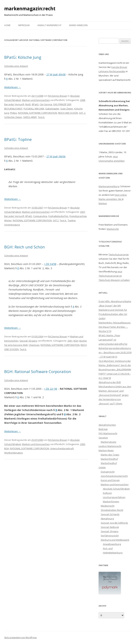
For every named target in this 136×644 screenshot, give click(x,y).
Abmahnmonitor (107, 425)
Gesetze (103, 438)
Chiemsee (34, 345)
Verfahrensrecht (110, 536)
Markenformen (111, 502)
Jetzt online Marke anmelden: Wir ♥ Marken (113, 199)
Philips (13, 113)
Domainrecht (108, 472)
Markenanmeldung (109, 186)
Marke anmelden (78, 25)
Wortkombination (14, 453)
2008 (83, 100)
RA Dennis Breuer (58, 96)
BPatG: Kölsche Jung (23, 57)
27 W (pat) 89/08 (56, 74)
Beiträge (103, 429)
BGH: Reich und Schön (25, 247)
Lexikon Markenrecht (110, 446)
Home (7, 25)
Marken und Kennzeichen (36, 100)
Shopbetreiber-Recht (112, 510)
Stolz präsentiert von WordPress (20, 638)
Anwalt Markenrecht (49, 25)
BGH (76, 341)
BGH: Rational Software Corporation (38, 371)
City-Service (46, 104)
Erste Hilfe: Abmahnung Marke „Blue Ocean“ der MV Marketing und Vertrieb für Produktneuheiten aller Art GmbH (115, 310)
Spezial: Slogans (28, 341)
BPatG (35, 104)
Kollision (107, 493)
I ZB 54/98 (50, 264)
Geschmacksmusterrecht (114, 476)
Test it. (41, 117)
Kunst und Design (110, 480)
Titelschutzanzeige (119, 254)
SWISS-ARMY (30, 117)
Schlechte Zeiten (13, 117)
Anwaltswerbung (112, 544)
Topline (72, 220)
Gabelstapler (52, 109)
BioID (28, 104)
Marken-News (106, 450)
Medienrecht (108, 506)
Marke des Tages (110, 455)
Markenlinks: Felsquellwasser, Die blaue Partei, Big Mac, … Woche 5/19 (115, 327)
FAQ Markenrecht (108, 433)
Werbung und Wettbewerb (115, 540)
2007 (83, 212)
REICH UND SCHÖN (68, 113)
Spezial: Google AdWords (114, 523)
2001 (70, 341)
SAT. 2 (82, 113)
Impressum (24, 25)
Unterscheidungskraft (62, 448)
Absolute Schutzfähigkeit (116, 489)
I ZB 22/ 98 (51, 389)
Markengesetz (109, 442)
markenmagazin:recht (30, 9)
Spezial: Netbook (110, 527)
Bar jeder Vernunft (14, 104)
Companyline (40, 216)
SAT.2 (56, 220)
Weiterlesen (13, 87)
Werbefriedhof (109, 463)
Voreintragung (12, 225)
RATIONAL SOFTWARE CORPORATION (38, 113)
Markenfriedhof (109, 459)
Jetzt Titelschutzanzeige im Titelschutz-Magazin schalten (114, 276)
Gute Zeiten (67, 109)
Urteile (102, 467)
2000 (83, 444)
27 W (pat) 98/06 (56, 156)
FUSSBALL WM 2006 (34, 109)
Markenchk (113, 229)
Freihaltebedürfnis (58, 216)
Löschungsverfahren (114, 497)
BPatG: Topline (18, 139)
